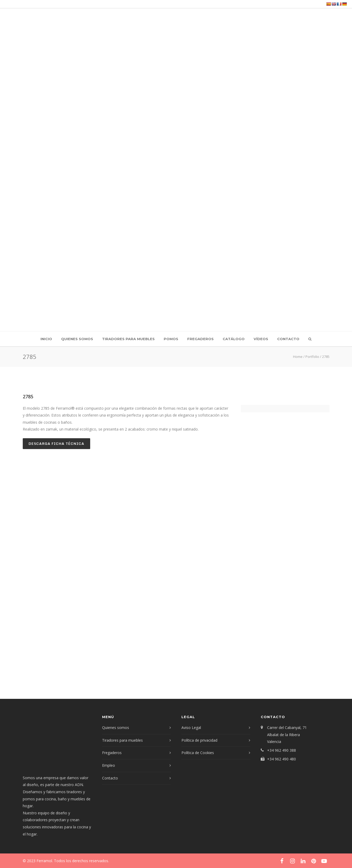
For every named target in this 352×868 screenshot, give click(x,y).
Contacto (288, 339)
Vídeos (261, 339)
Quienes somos (77, 339)
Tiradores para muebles (128, 339)
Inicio (46, 339)
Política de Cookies (198, 753)
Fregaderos (200, 339)
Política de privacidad (199, 740)
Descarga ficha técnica (56, 444)
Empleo (109, 765)
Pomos (171, 339)
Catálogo (234, 339)
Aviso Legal (191, 728)
